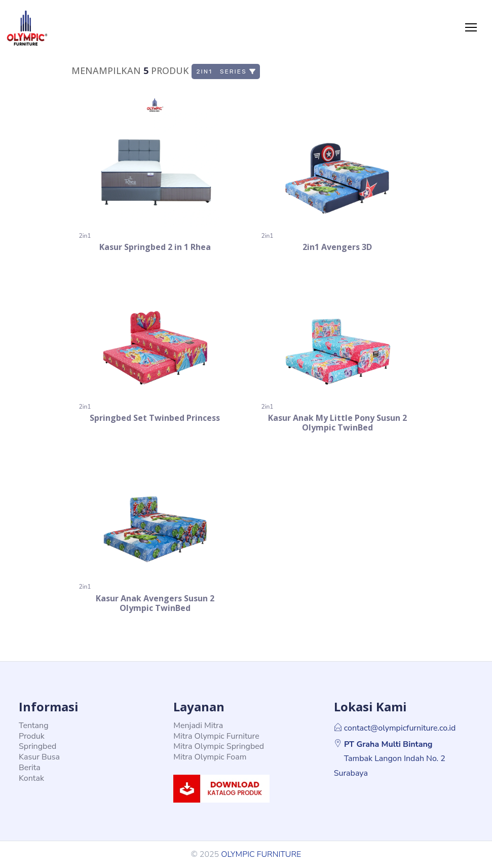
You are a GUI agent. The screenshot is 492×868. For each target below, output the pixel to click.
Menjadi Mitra (198, 726)
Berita (30, 768)
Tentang (34, 726)
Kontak (31, 778)
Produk (32, 736)
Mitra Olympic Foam (210, 757)
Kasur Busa (39, 757)
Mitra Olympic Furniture (216, 736)
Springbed (37, 746)
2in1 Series (226, 71)
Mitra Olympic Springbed (219, 746)
